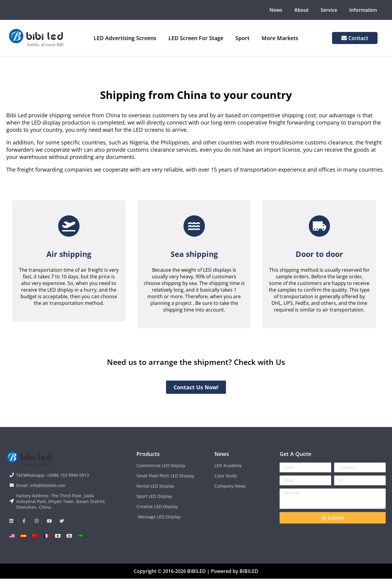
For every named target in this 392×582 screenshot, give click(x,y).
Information (363, 10)
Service (329, 10)
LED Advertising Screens (125, 38)
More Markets (280, 38)
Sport (242, 38)
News (276, 10)
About (301, 10)
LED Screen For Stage (196, 38)
